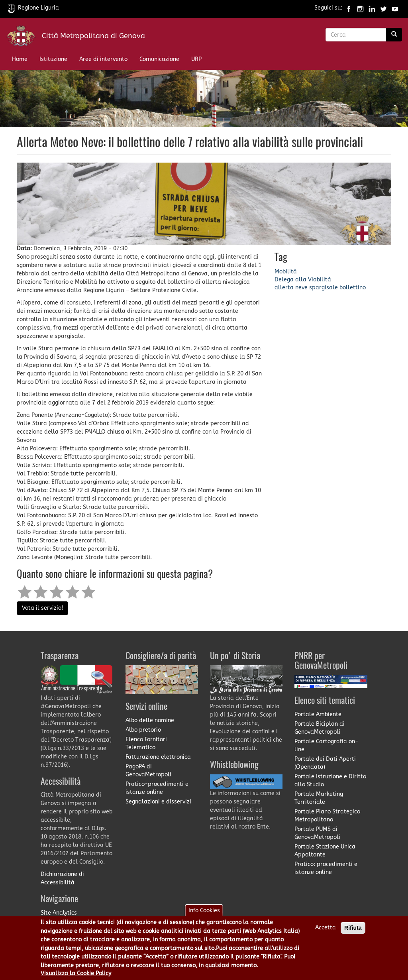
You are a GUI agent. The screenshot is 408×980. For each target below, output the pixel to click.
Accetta (326, 932)
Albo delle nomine (150, 720)
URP (196, 59)
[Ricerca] (394, 35)
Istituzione (53, 59)
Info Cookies (204, 915)
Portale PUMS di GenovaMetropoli (317, 833)
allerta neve (291, 288)
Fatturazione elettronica (158, 757)
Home (20, 59)
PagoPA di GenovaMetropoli (148, 771)
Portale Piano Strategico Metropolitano (327, 816)
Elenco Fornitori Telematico (146, 743)
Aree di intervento (103, 59)
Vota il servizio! (42, 608)
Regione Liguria (33, 8)
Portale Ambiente (318, 714)
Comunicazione (159, 59)
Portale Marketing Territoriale (319, 798)
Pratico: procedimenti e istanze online (326, 868)
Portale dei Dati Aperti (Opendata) (325, 763)
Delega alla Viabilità (303, 280)
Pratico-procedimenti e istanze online (157, 788)
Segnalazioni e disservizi (158, 802)
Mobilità (286, 272)
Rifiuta (353, 932)
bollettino (353, 288)
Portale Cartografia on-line (326, 745)
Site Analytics (59, 913)
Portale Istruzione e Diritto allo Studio (330, 781)
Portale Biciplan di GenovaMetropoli (320, 728)
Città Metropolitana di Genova (93, 36)
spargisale (324, 288)
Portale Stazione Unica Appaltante (325, 851)
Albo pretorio (143, 730)
